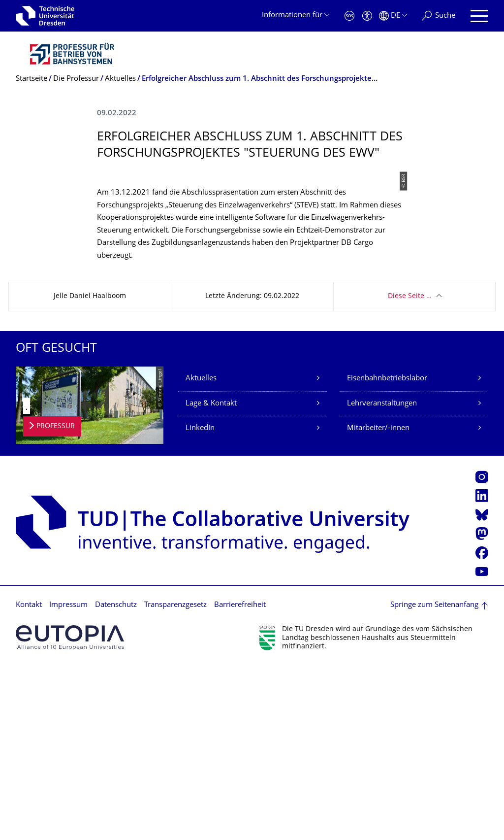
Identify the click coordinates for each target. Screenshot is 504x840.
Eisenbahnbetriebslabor (387, 553)
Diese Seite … (410, 470)
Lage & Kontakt (211, 578)
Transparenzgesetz (175, 779)
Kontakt (29, 779)
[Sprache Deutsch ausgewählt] (393, 16)
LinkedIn (200, 602)
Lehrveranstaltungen (382, 578)
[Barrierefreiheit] (367, 16)
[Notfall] (349, 16)
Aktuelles (201, 553)
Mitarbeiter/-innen (378, 602)
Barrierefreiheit (240, 779)
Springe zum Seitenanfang (434, 779)
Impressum (68, 779)
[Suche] (439, 16)
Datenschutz (116, 779)
